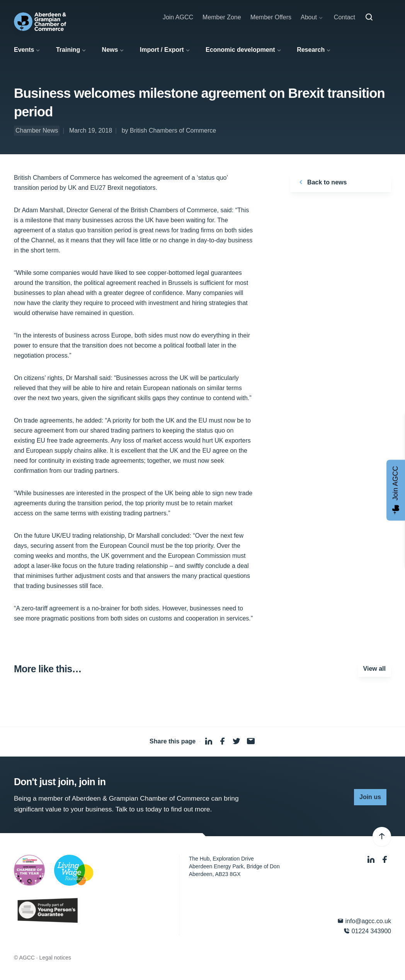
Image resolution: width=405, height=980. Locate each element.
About (309, 17)
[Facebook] (385, 860)
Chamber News (37, 130)
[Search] (369, 17)
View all (374, 669)
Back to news (322, 182)
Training (68, 50)
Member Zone (222, 17)
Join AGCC (178, 17)
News (110, 50)
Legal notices (55, 958)
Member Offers (271, 17)
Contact (345, 17)
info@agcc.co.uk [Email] (364, 921)
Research (311, 50)
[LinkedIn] (372, 860)
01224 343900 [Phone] (367, 931)
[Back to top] (382, 837)
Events (24, 50)
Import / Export (162, 50)
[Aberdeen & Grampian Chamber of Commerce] (40, 22)
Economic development (240, 50)
